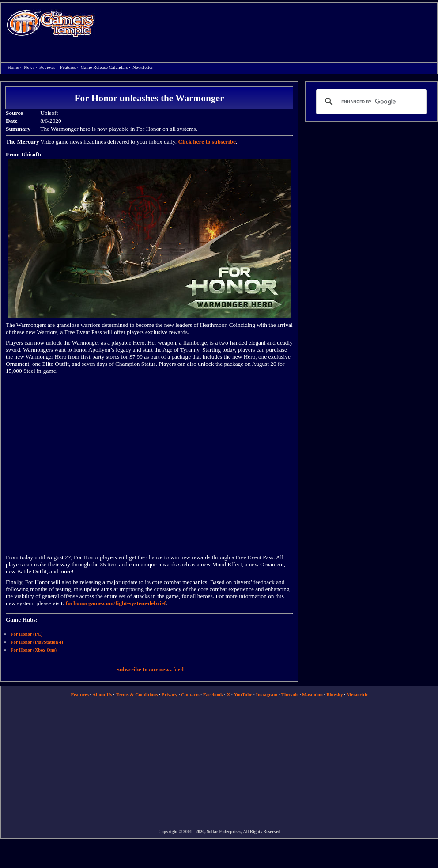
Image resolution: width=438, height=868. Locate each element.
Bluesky (334, 694)
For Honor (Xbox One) (34, 650)
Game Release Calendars (104, 67)
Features (68, 67)
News (29, 67)
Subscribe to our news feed (150, 669)
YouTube (243, 694)
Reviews (47, 67)
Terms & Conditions (137, 694)
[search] (370, 102)
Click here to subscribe (207, 142)
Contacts (190, 694)
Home (51, 23)
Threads (290, 694)
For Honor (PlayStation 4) (37, 642)
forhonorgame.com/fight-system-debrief (116, 603)
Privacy (170, 694)
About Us (102, 694)
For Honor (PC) (26, 634)
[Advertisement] (195, 67)
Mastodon (312, 694)
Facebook (213, 694)
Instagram (267, 694)
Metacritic (357, 694)
